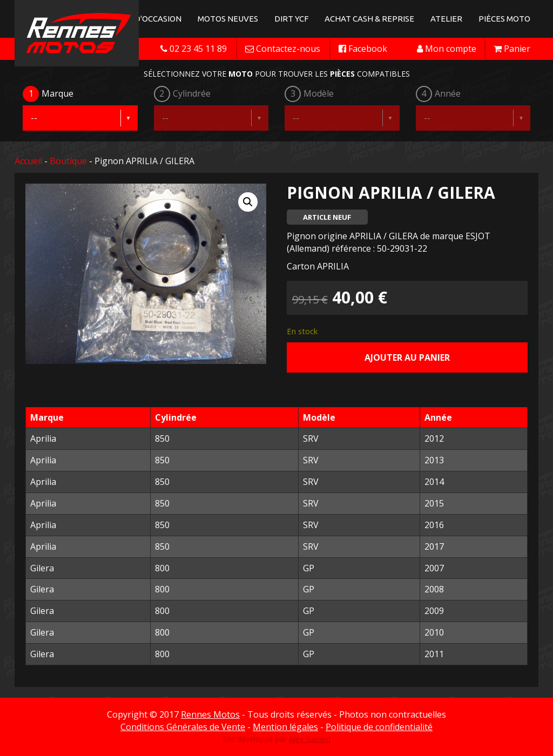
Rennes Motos (210, 714)
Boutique (68, 161)
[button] (248, 202)
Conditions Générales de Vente (183, 727)
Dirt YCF (291, 19)
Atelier (446, 19)
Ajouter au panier (407, 357)
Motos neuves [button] (228, 19)
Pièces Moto (504, 19)
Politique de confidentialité (379, 727)
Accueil (28, 161)
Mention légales (285, 727)
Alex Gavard (310, 739)
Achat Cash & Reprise (369, 19)
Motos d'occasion (143, 19)
